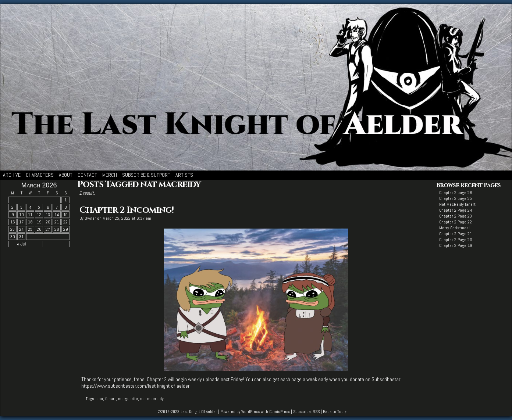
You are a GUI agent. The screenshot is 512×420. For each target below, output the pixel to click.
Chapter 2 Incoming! (127, 210)
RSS (316, 412)
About (66, 175)
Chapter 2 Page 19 (456, 245)
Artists (184, 175)
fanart (111, 399)
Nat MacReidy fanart (457, 204)
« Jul (21, 244)
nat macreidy (152, 399)
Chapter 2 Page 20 (456, 240)
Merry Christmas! (454, 228)
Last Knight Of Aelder (199, 412)
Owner (90, 218)
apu (100, 399)
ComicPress (280, 412)
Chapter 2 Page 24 (456, 210)
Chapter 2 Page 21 (456, 234)
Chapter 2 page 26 (456, 193)
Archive (12, 175)
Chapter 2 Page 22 (456, 222)
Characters (40, 175)
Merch (110, 175)
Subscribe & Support (146, 175)
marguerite (128, 399)
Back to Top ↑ (335, 412)
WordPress (250, 412)
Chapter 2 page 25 (456, 198)
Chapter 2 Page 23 (456, 216)
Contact (87, 175)
